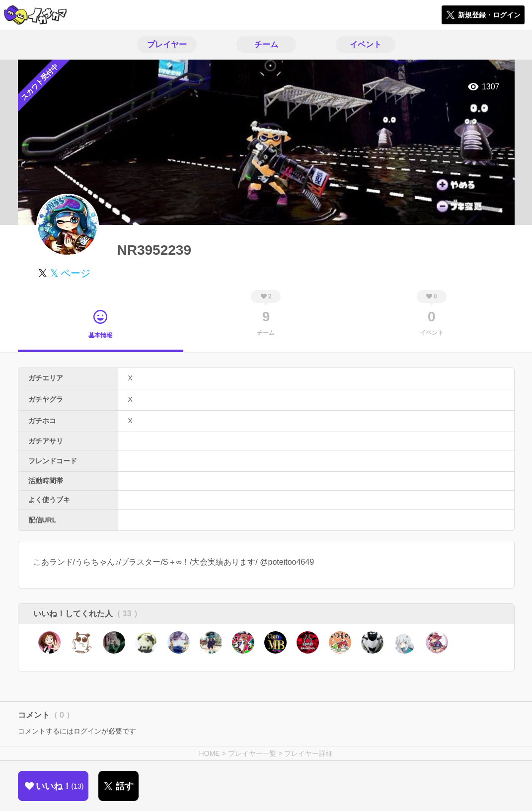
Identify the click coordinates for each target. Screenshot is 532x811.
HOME (210, 753)
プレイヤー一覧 (252, 753)
